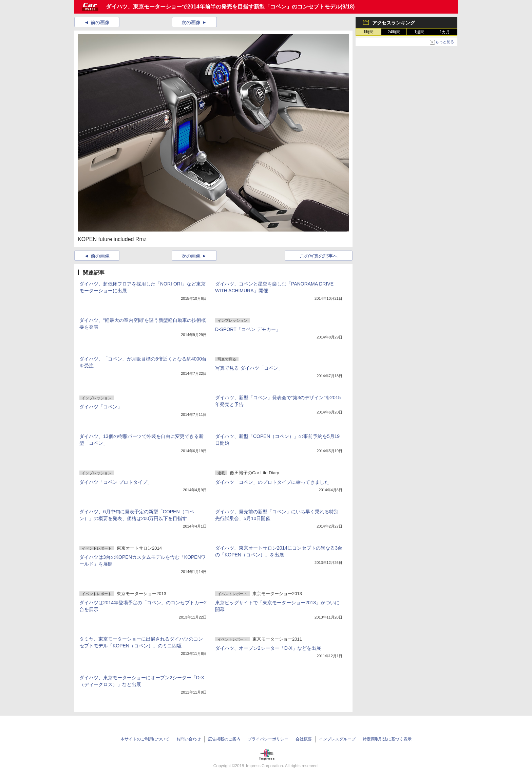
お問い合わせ (189, 739)
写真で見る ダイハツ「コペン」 (249, 368)
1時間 (369, 32)
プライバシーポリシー (268, 739)
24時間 (394, 32)
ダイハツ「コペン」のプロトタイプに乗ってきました (272, 482)
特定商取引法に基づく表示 (387, 739)
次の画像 (191, 22)
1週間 (420, 32)
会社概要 (304, 739)
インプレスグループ (337, 739)
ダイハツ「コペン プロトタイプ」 (116, 482)
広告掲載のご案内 (224, 739)
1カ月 (445, 32)
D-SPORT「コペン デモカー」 (248, 329)
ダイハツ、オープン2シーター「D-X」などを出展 (268, 648)
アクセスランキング (394, 23)
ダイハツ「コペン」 (101, 407)
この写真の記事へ (319, 256)
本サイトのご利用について (145, 739)
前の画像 (100, 22)
